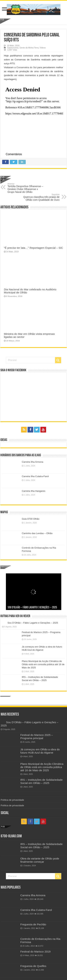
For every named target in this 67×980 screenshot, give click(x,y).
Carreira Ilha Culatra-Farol (35, 476)
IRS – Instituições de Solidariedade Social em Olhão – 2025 (42, 781)
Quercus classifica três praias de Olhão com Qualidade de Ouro (41, 197)
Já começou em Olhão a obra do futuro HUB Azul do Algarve (40, 751)
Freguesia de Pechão (33, 924)
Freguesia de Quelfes (33, 966)
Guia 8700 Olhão (31, 519)
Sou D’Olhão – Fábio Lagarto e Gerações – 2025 (32, 608)
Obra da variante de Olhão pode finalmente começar (40, 860)
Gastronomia (13, 48)
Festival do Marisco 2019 (35, 952)
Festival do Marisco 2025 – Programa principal (37, 737)
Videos (43, 48)
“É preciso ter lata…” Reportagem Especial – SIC (33, 248)
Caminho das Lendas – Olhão (37, 533)
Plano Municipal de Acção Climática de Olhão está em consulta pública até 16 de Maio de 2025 (43, 664)
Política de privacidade (12, 800)
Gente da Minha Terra (29, 48)
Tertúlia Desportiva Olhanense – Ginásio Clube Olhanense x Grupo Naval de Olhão (26, 188)
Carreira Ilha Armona (33, 462)
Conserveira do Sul (26, 67)
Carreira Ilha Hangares (34, 491)
